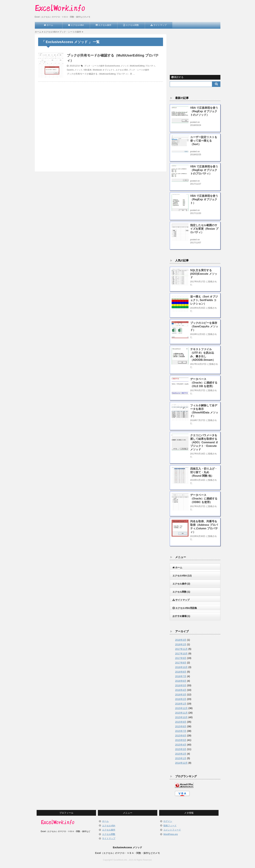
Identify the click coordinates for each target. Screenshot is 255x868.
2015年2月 (181, 754)
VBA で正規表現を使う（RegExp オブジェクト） (204, 199)
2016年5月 (181, 685)
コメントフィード (172, 830)
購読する (178, 77)
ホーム (105, 821)
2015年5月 (181, 740)
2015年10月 (182, 717)
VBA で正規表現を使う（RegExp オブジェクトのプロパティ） (204, 170)
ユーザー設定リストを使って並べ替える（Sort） (204, 141)
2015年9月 (181, 722)
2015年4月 (181, 745)
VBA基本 (88, 70)
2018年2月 (181, 644)
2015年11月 (182, 713)
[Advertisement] (101, 123)
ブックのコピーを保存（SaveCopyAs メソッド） (204, 326)
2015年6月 (181, 736)
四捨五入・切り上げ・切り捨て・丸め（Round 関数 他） (204, 472)
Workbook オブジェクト (104, 70)
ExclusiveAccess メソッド (117, 66)
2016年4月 (181, 690)
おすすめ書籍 (181, 616)
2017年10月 (182, 654)
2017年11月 (182, 649)
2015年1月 (181, 758)
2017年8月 (181, 663)
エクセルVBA (122, 70)
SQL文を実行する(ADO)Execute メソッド (204, 274)
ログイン (168, 821)
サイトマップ (109, 838)
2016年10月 (182, 667)
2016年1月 (181, 704)
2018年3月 (181, 640)
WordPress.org (171, 834)
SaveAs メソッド (75, 70)
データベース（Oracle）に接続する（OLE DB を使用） (204, 383)
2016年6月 (181, 681)
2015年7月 (181, 731)
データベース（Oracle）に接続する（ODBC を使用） (204, 499)
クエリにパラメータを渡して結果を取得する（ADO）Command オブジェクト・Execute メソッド (204, 442)
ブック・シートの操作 (94, 66)
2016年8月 (181, 672)
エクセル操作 (181, 584)
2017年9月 (181, 658)
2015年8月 (181, 726)
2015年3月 (181, 749)
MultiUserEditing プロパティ (143, 66)
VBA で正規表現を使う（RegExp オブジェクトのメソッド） (204, 111)
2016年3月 (181, 695)
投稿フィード (170, 826)
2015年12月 (182, 708)
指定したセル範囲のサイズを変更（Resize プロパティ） (204, 229)
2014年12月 (182, 763)
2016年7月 (181, 676)
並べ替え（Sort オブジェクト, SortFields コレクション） (204, 300)
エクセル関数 (181, 592)
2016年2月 (181, 699)
